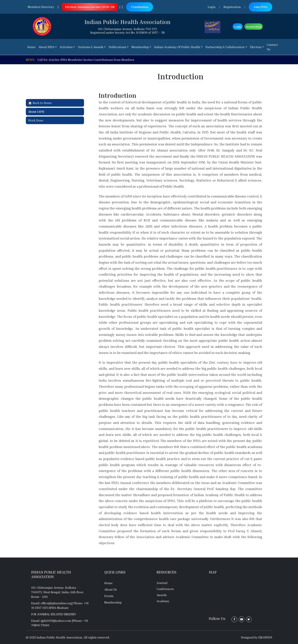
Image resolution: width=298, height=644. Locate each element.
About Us (111, 589)
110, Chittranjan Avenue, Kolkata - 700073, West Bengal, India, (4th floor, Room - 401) (57, 592)
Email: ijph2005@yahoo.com (52, 621)
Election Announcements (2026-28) (90, 7)
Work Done (36, 120)
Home (108, 583)
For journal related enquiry (54, 614)
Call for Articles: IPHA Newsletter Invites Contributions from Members (86, 60)
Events (109, 596)
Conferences (165, 589)
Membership (113, 602)
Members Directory (41, 7)
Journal (162, 583)
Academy (163, 601)
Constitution (140, 7)
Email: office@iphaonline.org (52, 603)
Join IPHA (260, 7)
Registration (232, 7)
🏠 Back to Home (40, 103)
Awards (162, 595)
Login (212, 7)
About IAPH (36, 112)
